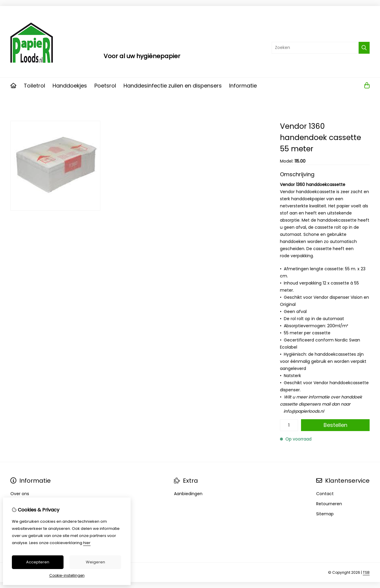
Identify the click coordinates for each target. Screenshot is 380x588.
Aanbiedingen (188, 494)
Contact (325, 494)
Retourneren (329, 504)
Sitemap (325, 514)
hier (87, 543)
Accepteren (38, 562)
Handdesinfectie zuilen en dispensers (173, 86)
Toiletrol (34, 86)
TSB (366, 572)
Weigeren (95, 562)
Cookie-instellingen (67, 575)
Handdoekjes (70, 86)
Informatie (243, 86)
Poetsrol (105, 86)
